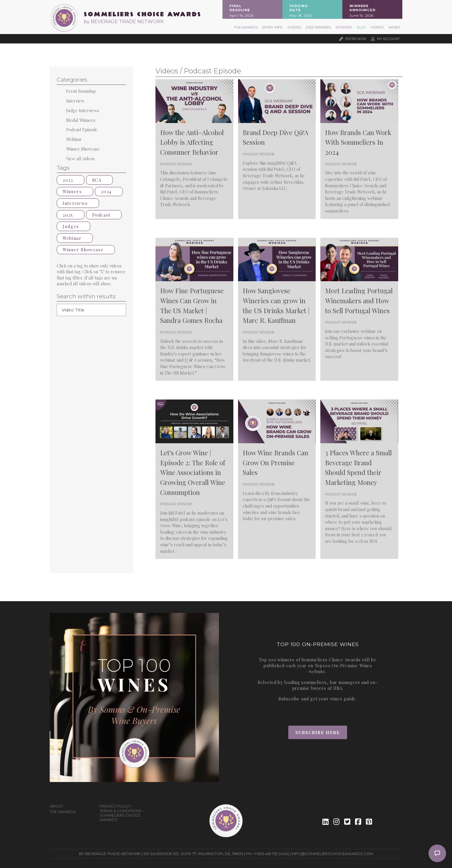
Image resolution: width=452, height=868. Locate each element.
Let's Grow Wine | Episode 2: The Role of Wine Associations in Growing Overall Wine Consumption (193, 472)
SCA (100, 180)
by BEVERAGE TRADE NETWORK (124, 22)
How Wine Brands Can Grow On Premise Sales (276, 462)
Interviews (78, 203)
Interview (75, 101)
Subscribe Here (318, 732)
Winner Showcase (83, 149)
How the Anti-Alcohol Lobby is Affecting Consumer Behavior (192, 142)
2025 (71, 215)
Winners (75, 191)
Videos (377, 27)
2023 (71, 180)
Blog (362, 27)
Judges (294, 27)
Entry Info (273, 27)
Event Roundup (81, 91)
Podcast (104, 215)
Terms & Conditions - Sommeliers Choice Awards (122, 815)
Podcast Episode (82, 129)
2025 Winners (318, 27)
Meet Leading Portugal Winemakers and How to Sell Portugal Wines (359, 300)
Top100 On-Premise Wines (343, 665)
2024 (109, 191)
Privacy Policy (115, 806)
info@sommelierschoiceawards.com (332, 854)
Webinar (74, 139)
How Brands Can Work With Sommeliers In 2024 (358, 142)
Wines (394, 27)
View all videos (80, 159)
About (56, 806)
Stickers (344, 27)
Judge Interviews (83, 110)
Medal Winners (81, 120)
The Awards (246, 27)
